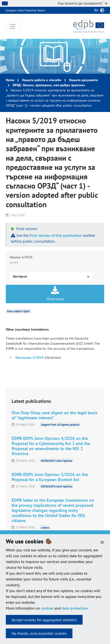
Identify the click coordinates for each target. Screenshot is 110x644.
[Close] (102, 542)
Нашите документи (84, 80)
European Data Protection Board (25, 10)
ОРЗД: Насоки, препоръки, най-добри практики (49, 85)
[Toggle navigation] (13, 26)
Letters (45, 527)
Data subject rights (18, 311)
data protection (75, 608)
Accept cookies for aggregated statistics (44, 620)
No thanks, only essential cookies (39, 633)
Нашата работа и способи (42, 80)
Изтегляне (55, 294)
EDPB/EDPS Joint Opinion (57, 461)
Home (10, 80)
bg (96, 10)
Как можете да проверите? (83, 3)
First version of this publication (56, 235)
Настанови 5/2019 (30, 358)
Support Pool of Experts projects (60, 425)
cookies (47, 608)
